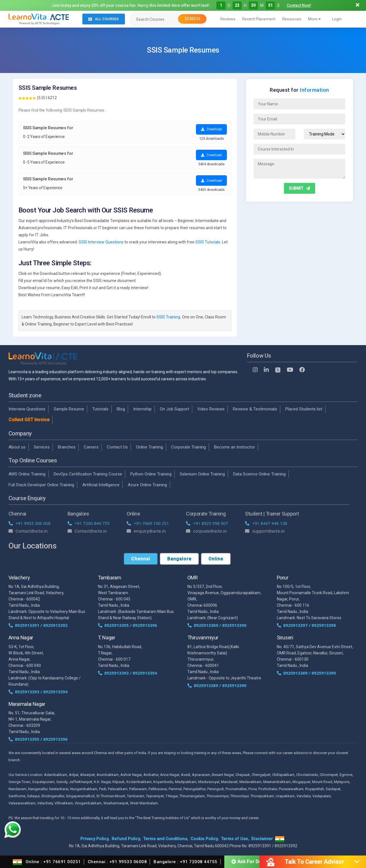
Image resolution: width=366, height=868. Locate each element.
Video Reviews (211, 409)
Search (192, 19)
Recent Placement (259, 19)
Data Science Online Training (259, 474)
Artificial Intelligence (101, 485)
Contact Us (117, 447)
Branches (67, 447)
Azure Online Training (147, 485)
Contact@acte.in (28, 531)
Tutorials (100, 409)
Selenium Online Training (202, 474)
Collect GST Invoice (29, 420)
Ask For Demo (250, 862)
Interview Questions (27, 409)
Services (42, 447)
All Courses (103, 19)
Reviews (228, 19)
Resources (292, 19)
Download (211, 129)
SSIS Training (168, 317)
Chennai (141, 559)
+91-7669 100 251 (148, 523)
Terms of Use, (235, 839)
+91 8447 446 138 (266, 523)
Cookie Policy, (205, 839)
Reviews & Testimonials (255, 409)
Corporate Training (189, 447)
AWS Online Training (27, 474)
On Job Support (174, 409)
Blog (121, 409)
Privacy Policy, (95, 839)
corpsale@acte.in (206, 531)
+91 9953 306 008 (30, 523)
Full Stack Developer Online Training (41, 485)
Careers (91, 447)
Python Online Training (151, 474)
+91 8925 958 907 (207, 523)
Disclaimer (262, 839)
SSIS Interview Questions (101, 242)
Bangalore (179, 559)
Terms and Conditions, (166, 839)
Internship (142, 409)
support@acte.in (265, 531)
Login (337, 19)
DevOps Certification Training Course (88, 474)
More (314, 19)
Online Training (149, 447)
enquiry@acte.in (146, 531)
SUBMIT (299, 188)
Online (216, 559)
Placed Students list (304, 409)
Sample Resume (69, 409)
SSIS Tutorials (208, 242)
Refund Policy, (126, 839)
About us (17, 447)
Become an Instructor (235, 447)
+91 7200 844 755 (89, 523)
